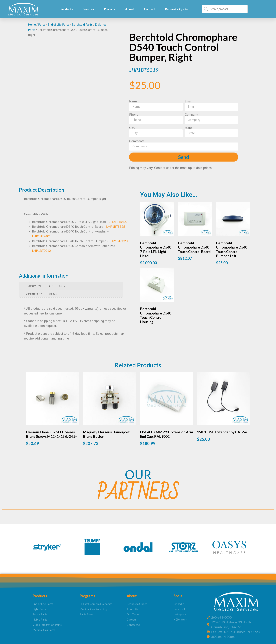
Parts (42, 24)
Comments (137, 141)
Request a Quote (176, 9)
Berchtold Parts (82, 24)
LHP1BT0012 (41, 250)
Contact (149, 9)
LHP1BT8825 (116, 226)
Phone (134, 114)
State (188, 128)
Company (191, 114)
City (132, 128)
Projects (110, 9)
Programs (87, 596)
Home (32, 24)
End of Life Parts (59, 24)
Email (188, 101)
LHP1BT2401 (41, 236)
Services (88, 9)
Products (67, 9)
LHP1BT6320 (118, 241)
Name (133, 101)
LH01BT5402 (118, 222)
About (130, 9)
